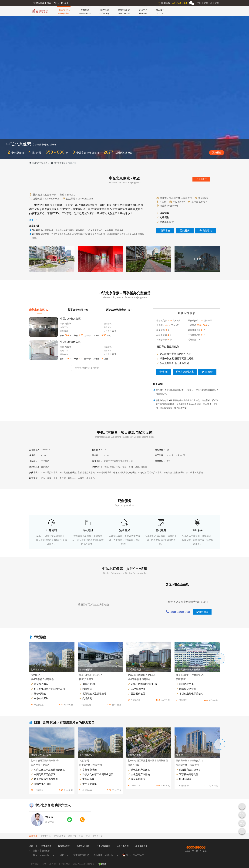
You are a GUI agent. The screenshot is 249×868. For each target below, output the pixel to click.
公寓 (81, 836)
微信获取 (202, 612)
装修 (88, 836)
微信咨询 (206, 231)
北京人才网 (97, 836)
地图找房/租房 (123, 846)
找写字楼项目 (58, 163)
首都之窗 (72, 836)
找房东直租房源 (103, 846)
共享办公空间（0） (79, 310)
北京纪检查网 (59, 836)
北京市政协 (45, 836)
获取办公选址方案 (185, 372)
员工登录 (215, 3)
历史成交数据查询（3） (119, 310)
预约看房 (217, 153)
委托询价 (164, 372)
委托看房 (185, 231)
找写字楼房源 (64, 846)
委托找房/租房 (141, 846)
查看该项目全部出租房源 (87, 368)
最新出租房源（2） (40, 310)
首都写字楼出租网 (38, 163)
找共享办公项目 (83, 846)
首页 (31, 846)
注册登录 (202, 3)
